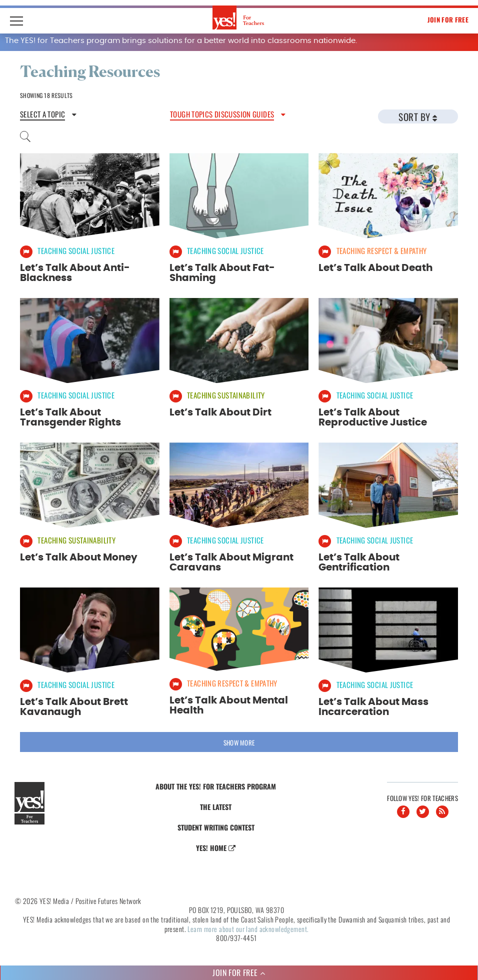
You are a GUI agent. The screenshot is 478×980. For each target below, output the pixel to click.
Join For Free (448, 19)
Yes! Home (216, 846)
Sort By (418, 116)
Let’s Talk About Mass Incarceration (373, 705)
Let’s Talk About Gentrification (359, 561)
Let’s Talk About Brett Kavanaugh (74, 705)
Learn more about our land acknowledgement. (248, 927)
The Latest (216, 805)
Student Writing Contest (216, 825)
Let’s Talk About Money (79, 556)
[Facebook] (403, 810)
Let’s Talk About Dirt (220, 411)
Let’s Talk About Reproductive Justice (373, 416)
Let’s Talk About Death (375, 267)
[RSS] (442, 810)
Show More (239, 740)
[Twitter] (423, 810)
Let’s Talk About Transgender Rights (70, 416)
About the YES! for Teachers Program (216, 784)
